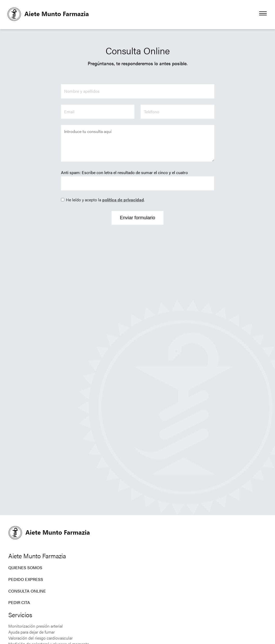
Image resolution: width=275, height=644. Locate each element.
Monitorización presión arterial (36, 626)
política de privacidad (123, 200)
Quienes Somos (25, 567)
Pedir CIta (19, 602)
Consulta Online (27, 591)
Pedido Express (26, 579)
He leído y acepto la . (105, 200)
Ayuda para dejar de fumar (32, 632)
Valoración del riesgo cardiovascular (40, 638)
